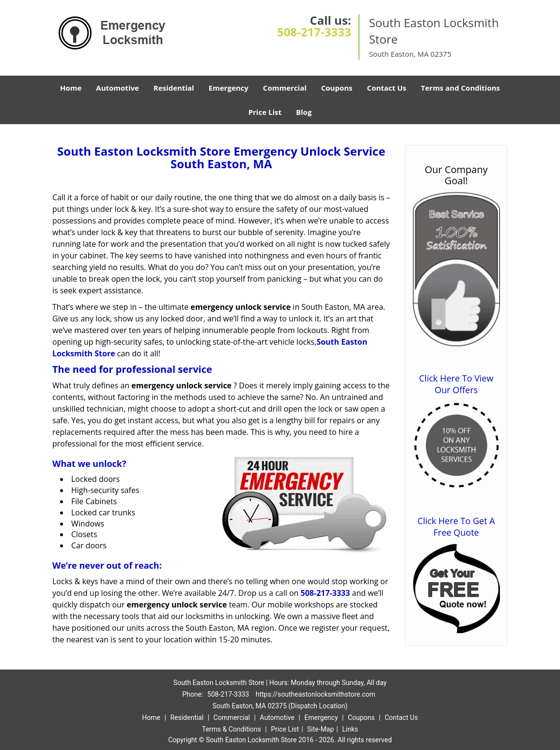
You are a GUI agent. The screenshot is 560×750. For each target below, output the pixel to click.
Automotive (117, 88)
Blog (304, 112)
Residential (174, 88)
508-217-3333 (314, 32)
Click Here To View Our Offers (456, 384)
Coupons (337, 88)
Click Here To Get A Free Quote (456, 527)
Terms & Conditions (232, 729)
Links (350, 729)
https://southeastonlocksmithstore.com (316, 694)
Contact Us (387, 88)
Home (71, 88)
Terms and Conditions (460, 88)
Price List (265, 112)
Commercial (285, 88)
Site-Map (320, 729)
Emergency (229, 88)
